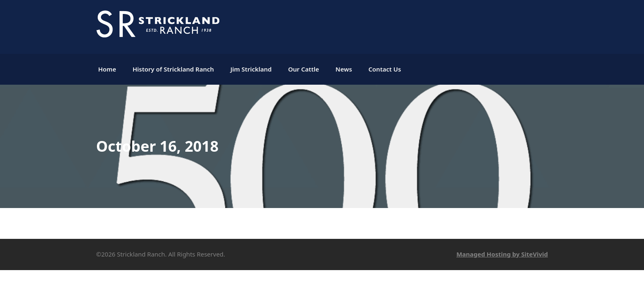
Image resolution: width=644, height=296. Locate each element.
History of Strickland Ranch (173, 69)
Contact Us (385, 69)
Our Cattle (303, 69)
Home (107, 69)
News (344, 69)
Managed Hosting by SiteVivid (502, 254)
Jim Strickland (251, 69)
